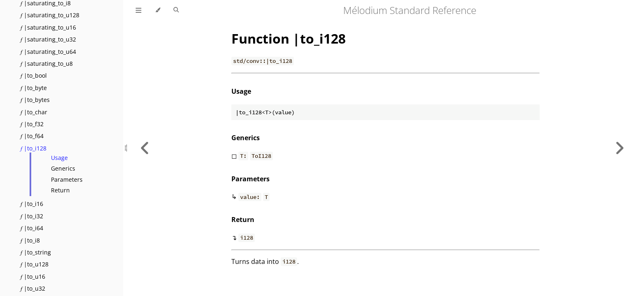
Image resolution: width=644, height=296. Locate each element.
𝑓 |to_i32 (32, 216)
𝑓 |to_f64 (32, 136)
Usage (59, 158)
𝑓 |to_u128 (35, 264)
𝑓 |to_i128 (33, 148)
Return (60, 190)
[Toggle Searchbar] (176, 10)
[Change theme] (158, 10)
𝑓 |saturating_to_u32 (48, 39)
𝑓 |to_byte (34, 88)
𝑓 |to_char (34, 112)
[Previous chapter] (145, 148)
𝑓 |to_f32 (32, 124)
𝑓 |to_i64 (32, 228)
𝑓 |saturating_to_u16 (48, 27)
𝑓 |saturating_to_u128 (50, 15)
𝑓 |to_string (36, 252)
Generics (63, 168)
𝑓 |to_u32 (33, 288)
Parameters (67, 179)
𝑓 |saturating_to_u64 (48, 52)
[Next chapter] (619, 148)
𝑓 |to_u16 (33, 276)
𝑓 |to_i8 (30, 240)
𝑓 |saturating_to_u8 (47, 64)
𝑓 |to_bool (34, 75)
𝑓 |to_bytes (35, 100)
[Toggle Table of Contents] (138, 10)
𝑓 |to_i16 (32, 204)
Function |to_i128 (289, 38)
